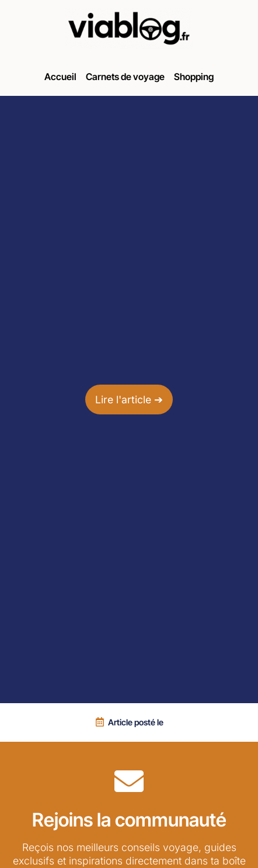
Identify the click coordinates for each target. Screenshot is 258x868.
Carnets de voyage (125, 77)
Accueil (60, 77)
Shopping (194, 77)
